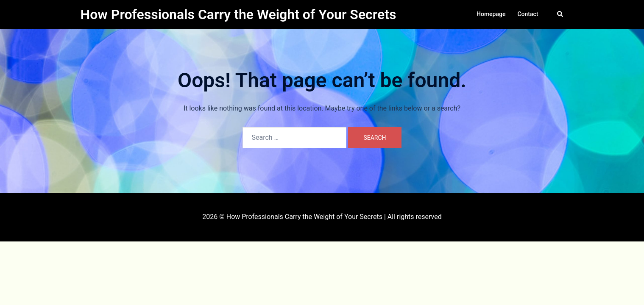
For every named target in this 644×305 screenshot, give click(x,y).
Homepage (491, 14)
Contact (528, 14)
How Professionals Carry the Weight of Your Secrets (238, 14)
